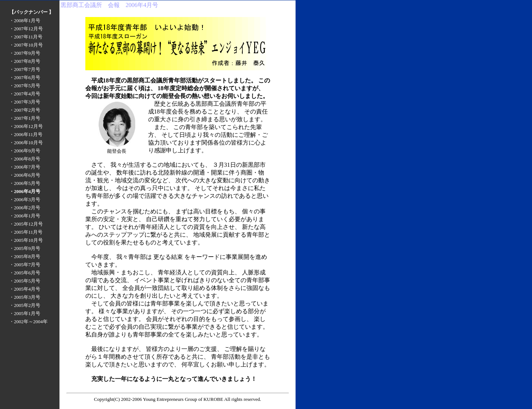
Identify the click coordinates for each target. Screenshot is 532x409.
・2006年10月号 (26, 143)
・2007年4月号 (25, 94)
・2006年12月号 (26, 126)
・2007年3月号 (25, 102)
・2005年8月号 (25, 256)
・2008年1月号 (25, 21)
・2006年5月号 (25, 183)
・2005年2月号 (25, 305)
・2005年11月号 (26, 232)
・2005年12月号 (26, 224)
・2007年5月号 (25, 86)
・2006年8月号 (25, 159)
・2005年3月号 (25, 297)
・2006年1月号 (25, 216)
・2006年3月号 (25, 200)
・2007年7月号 (25, 69)
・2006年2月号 (25, 208)
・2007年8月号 (25, 61)
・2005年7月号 (25, 265)
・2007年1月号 (25, 118)
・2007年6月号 (25, 77)
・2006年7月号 (25, 167)
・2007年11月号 (26, 37)
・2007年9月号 (25, 53)
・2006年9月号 (25, 151)
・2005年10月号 (26, 240)
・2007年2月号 (25, 110)
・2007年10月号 (26, 45)
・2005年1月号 (25, 313)
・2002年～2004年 (28, 322)
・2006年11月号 (26, 134)
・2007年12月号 (26, 29)
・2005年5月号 (25, 281)
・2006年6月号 (25, 175)
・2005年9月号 (25, 248)
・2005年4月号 (25, 289)
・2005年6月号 (25, 273)
